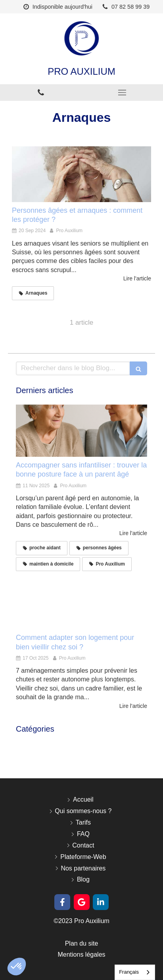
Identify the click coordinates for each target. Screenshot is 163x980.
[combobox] (135, 972)
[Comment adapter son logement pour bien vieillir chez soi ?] (81, 603)
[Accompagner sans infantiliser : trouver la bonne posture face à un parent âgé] (81, 431)
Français (129, 972)
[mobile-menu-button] (123, 93)
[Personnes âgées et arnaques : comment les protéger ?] (81, 174)
